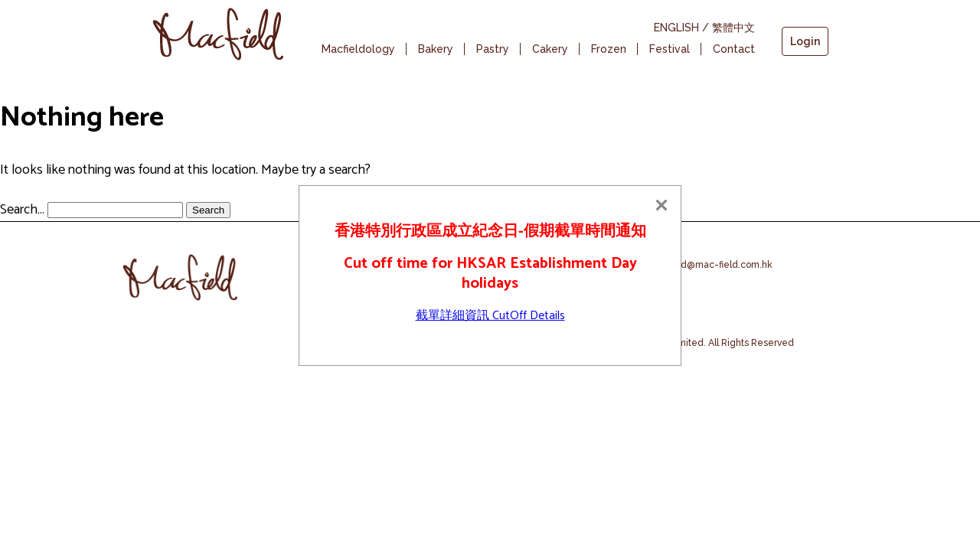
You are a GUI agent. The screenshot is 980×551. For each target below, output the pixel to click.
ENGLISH (676, 28)
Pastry (493, 49)
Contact (734, 49)
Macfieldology (358, 49)
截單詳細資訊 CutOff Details (490, 316)
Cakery (550, 49)
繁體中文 (733, 28)
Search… (22, 210)
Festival (670, 49)
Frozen (609, 49)
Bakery (436, 49)
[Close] (661, 205)
